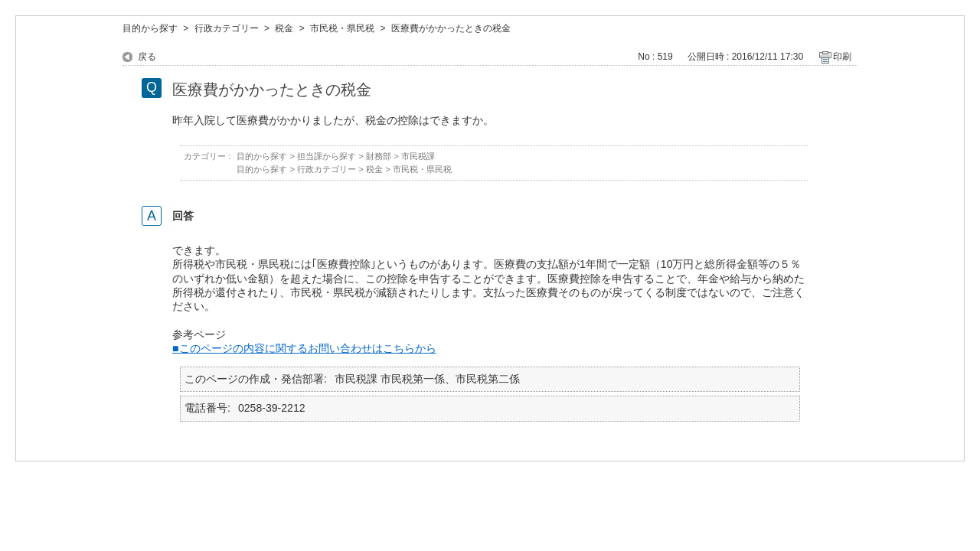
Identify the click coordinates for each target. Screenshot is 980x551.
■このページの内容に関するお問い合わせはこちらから (304, 348)
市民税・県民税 (342, 28)
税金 (284, 28)
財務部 (379, 156)
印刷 (842, 57)
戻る (147, 57)
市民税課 (418, 156)
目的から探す (150, 28)
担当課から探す (327, 156)
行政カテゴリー (227, 28)
